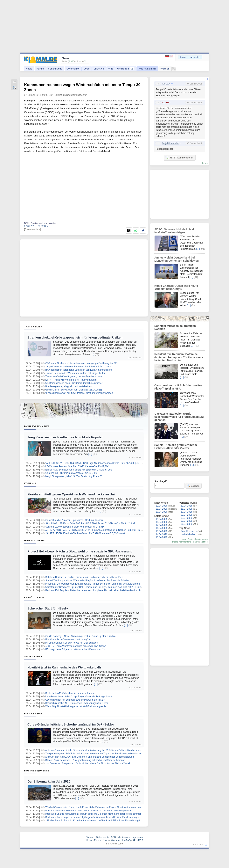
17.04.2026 (162, 525)
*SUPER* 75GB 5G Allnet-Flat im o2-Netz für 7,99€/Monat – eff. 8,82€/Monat (85, 533)
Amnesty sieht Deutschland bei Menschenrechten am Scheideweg (177, 259)
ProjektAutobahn (170, 143)
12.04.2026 (187, 506)
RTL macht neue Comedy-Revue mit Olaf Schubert (72, 643)
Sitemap (90, 837)
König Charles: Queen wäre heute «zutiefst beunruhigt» (176, 287)
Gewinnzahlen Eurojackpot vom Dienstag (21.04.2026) (74, 390)
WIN (111, 69)
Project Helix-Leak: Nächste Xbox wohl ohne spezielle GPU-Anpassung (80, 551)
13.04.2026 (162, 537)
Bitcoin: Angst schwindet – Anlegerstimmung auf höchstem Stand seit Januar (85, 760)
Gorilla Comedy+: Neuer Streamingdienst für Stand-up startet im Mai (81, 636)
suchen (193, 486)
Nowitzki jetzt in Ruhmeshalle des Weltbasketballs (64, 667)
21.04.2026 (162, 509)
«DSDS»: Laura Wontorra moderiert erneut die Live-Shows (76, 646)
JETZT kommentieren (179, 157)
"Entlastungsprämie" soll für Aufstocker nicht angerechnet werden (79, 393)
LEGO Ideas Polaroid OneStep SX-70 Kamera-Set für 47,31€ (77, 466)
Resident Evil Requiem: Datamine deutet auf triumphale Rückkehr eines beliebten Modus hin (93, 590)
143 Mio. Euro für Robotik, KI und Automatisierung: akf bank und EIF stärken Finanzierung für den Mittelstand (102, 821)
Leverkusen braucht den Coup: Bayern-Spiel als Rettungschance (79, 697)
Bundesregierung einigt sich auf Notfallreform (69, 386)
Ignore (196, 542)
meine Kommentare (182, 542)
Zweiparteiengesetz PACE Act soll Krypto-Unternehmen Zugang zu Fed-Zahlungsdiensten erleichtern (97, 754)
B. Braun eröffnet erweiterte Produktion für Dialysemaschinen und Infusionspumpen (88, 811)
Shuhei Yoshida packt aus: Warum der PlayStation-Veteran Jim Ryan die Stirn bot (87, 580)
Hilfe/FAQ (126, 840)
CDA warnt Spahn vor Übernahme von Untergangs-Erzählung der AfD (81, 363)
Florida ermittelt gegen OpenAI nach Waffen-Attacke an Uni (71, 494)
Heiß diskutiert (188, 534)
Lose (87, 69)
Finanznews (33, 713)
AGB (113, 837)
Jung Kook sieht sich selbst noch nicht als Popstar (65, 437)
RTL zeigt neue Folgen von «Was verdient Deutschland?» (75, 649)
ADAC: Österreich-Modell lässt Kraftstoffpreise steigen (174, 231)
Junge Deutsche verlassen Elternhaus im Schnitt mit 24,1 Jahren (79, 367)
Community (73, 69)
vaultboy (166, 84)
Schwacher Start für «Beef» (48, 608)
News (29, 69)
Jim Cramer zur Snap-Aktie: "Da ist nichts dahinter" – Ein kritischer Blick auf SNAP (88, 763)
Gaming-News (35, 540)
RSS (141, 840)
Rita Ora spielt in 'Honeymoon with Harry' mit (68, 639)
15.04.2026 (162, 531)
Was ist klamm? (147, 69)
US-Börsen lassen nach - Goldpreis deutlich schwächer (74, 383)
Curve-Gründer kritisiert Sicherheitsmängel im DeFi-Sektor (71, 724)
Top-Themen (33, 326)
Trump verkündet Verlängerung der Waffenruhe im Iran (73, 376)
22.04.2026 (162, 506)
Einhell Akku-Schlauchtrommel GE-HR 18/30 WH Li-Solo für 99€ (79, 470)
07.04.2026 (187, 521)
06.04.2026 (187, 524)
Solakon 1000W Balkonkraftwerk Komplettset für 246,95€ (75, 527)
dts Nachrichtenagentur (75, 95)
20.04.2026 (162, 512)
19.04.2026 (162, 519)
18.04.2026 (162, 522)
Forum (40, 69)
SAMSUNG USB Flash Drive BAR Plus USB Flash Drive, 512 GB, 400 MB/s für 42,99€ (90, 523)
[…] (92, 354)
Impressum (138, 837)
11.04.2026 (187, 509)
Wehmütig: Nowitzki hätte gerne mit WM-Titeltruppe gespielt (76, 706)
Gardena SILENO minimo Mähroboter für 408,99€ (71, 473)
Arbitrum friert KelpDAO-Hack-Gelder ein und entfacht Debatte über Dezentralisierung (90, 757)
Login (183, 57)
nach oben (199, 845)
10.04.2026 (187, 512)
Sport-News (33, 656)
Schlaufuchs (55, 69)
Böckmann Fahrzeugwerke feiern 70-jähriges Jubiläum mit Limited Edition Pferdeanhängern (93, 817)
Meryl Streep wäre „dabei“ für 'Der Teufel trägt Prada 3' (74, 476)
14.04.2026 (162, 534)
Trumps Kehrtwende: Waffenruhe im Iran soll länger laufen (75, 373)
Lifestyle (99, 69)
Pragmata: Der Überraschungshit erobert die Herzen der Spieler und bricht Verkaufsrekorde (93, 584)
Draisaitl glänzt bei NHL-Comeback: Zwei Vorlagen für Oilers (76, 703)
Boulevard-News (37, 426)
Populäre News (189, 531)
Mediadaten (124, 837)
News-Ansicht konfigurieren (195, 539)
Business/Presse (37, 770)
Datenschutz (103, 837)
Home (89, 840)
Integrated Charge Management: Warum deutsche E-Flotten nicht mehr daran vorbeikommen (93, 814)
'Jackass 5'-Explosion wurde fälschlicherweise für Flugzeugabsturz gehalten (179, 417)
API (134, 840)
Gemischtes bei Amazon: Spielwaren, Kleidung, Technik (74, 520)
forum (205, 163)
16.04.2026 (162, 528)
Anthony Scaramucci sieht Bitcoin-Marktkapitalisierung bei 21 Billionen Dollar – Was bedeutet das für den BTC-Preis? (106, 750)
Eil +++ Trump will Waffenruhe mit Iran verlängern (71, 380)
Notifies (204, 542)
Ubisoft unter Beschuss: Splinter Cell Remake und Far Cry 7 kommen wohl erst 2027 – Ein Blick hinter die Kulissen (105, 587)
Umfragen (126, 69)
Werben (165, 69)
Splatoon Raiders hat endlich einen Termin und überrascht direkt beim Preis (84, 577)
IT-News (30, 483)
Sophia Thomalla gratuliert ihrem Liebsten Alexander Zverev (176, 447)
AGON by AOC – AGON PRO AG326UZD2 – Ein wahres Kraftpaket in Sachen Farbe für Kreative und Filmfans (102, 530)
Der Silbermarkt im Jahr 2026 (49, 781)
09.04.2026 (187, 515)
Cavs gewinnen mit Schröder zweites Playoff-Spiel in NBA (75, 700)
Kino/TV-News (34, 597)
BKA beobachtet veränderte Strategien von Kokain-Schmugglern (79, 370)
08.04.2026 (187, 518)
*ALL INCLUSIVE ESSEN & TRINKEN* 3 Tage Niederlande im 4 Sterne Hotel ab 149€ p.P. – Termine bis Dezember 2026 (108, 463)
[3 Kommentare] (32, 229)
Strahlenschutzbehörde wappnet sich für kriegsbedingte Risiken (75, 337)
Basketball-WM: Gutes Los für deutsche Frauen (70, 693)
